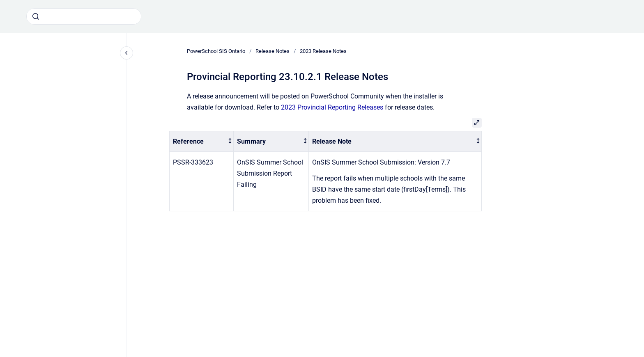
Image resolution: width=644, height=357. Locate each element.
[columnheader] (202, 141)
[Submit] (36, 16)
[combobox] (84, 16)
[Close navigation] (126, 53)
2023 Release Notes (323, 51)
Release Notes (273, 51)
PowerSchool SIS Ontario (216, 51)
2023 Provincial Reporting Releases (332, 107)
